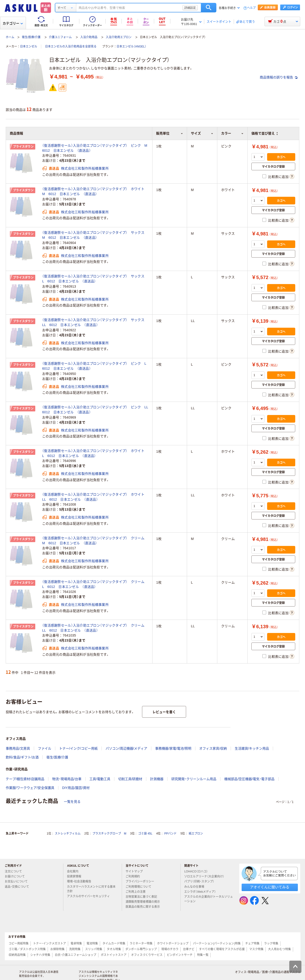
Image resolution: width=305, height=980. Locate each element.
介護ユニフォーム (60, 37)
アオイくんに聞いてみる (270, 887)
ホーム (10, 37)
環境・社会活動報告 (81, 881)
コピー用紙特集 (19, 944)
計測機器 (157, 779)
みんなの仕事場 (196, 887)
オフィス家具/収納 (213, 748)
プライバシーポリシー (142, 881)
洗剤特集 (75, 949)
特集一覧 (203, 955)
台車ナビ (189, 949)
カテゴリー (13, 23)
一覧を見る (72, 802)
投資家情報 (76, 876)
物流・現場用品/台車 (67, 779)
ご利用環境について (140, 887)
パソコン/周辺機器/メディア (127, 748)
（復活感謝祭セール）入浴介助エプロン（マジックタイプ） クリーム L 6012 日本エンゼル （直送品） (95, 584)
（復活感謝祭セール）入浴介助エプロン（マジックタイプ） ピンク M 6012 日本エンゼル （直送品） (95, 148)
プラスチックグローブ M (109, 834)
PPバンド (170, 834)
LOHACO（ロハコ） (198, 871)
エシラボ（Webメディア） (202, 892)
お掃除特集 (57, 949)
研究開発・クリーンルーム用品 (194, 779)
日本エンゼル (29, 47)
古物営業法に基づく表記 (143, 897)
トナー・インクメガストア (50, 944)
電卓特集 (76, 944)
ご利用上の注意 (137, 892)
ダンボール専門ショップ (141, 949)
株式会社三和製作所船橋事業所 (85, 168)
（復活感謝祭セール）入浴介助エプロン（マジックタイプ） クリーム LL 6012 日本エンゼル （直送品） (95, 628)
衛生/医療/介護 (31, 37)
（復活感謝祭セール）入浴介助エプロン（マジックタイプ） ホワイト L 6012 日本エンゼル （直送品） (95, 453)
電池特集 (92, 944)
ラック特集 (271, 944)
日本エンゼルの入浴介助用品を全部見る (71, 47)
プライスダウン (23, 147)
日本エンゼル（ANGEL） (131, 47)
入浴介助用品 (89, 37)
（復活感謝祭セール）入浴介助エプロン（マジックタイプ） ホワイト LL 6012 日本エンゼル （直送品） (95, 497)
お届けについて (17, 876)
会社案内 (75, 871)
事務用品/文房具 (18, 748)
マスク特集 (256, 949)
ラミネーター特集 (141, 944)
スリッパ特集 (94, 949)
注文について (15, 871)
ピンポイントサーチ (180, 955)
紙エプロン (196, 834)
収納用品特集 (17, 955)
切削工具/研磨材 (130, 779)
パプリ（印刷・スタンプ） (201, 881)
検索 (209, 8)
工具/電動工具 (100, 779)
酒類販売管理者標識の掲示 (145, 902)
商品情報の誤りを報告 (279, 77)
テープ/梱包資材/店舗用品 (25, 779)
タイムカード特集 (114, 944)
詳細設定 (190, 8)
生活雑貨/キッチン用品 (252, 748)
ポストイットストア (114, 955)
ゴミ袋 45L (145, 834)
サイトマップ (134, 871)
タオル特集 (114, 949)
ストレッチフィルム (68, 834)
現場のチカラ (170, 949)
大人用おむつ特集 (280, 949)
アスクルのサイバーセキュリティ (90, 896)
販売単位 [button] (170, 133)
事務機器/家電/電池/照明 (173, 748)
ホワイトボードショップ (173, 944)
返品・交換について (19, 887)
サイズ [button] (202, 133)
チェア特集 (252, 944)
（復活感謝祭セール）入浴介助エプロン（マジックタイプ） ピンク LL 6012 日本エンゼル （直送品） (95, 410)
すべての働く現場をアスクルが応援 (222, 949)
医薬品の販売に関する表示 (145, 907)
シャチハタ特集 (40, 955)
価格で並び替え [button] (264, 133)
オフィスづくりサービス (147, 955)
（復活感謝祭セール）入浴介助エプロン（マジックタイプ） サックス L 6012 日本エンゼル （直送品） (95, 279)
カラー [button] (232, 133)
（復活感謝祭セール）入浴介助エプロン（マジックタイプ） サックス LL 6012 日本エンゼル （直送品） (95, 322)
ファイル (45, 748)
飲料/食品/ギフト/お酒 (22, 757)
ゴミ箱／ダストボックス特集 (27, 949)
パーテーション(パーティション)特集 (217, 944)
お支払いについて (18, 881)
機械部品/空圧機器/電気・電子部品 (249, 779)
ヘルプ (251, 8)
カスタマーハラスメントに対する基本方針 (91, 889)
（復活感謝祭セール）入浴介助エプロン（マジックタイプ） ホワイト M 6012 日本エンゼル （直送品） (95, 191)
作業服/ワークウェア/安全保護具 (30, 788)
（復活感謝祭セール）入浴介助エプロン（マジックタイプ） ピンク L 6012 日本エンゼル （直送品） (95, 366)
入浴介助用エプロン (119, 37)
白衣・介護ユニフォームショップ (76, 955)
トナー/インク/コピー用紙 (78, 748)
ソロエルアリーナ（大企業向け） (206, 876)
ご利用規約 (135, 876)
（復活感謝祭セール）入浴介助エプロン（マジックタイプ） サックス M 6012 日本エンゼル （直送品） (95, 235)
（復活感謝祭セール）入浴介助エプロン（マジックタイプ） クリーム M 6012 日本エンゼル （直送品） (95, 541)
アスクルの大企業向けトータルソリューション (208, 899)
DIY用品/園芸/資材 (76, 788)
